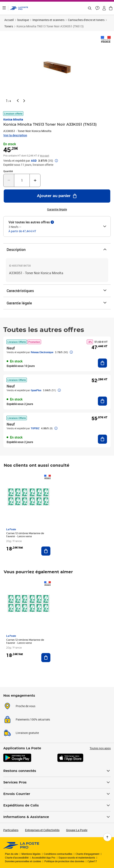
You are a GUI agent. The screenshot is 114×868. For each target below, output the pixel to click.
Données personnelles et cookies (23, 861)
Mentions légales (31, 854)
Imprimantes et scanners (48, 20)
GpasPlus (36, 390)
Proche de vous (26, 706)
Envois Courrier (57, 794)
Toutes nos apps (100, 748)
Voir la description (15, 135)
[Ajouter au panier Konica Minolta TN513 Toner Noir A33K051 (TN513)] (57, 196)
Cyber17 (92, 861)
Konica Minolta (13, 119)
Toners (9, 26)
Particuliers (11, 830)
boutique (23, 20)
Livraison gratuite (27, 733)
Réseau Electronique (42, 352)
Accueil (9, 20)
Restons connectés (57, 771)
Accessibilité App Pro (44, 858)
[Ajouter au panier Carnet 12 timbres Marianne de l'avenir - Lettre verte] (46, 551)
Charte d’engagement (87, 854)
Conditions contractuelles (58, 854)
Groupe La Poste (77, 830)
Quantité (8, 171)
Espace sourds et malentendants (77, 858)
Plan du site (12, 854)
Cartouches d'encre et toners (86, 20)
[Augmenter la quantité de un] (35, 180)
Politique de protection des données (64, 861)
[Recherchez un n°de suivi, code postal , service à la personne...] (90, 8)
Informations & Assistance (57, 817)
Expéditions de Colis (57, 805)
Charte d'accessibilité (17, 858)
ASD (34, 161)
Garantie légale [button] (57, 209)
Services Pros (57, 782)
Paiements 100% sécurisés (33, 719)
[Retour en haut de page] (107, 837)
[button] (97, 8)
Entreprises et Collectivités (42, 830)
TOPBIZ (35, 428)
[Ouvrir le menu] (4, 8)
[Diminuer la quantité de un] (9, 180)
